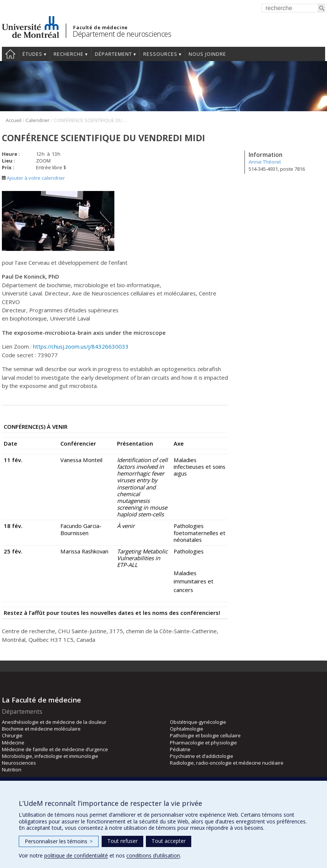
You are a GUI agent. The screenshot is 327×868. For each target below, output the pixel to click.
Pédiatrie (180, 749)
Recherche (69, 54)
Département (113, 54)
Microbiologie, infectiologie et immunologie (50, 756)
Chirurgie (12, 735)
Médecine (13, 743)
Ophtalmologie (187, 729)
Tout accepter (169, 841)
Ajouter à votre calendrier (33, 178)
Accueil (10, 54)
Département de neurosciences (122, 34)
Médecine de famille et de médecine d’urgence (55, 749)
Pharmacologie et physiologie (203, 743)
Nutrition (12, 770)
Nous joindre (207, 54)
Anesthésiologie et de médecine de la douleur (54, 722)
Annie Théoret (265, 162)
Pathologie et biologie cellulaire (205, 735)
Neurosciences (19, 763)
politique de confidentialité (76, 855)
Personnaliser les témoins (59, 841)
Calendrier (37, 120)
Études (32, 54)
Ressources (160, 54)
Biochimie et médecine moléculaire (41, 729)
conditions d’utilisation (153, 855)
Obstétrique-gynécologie (198, 722)
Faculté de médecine (100, 27)
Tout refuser (122, 841)
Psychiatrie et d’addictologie (202, 756)
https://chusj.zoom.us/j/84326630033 (81, 346)
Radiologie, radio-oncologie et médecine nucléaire (227, 763)
